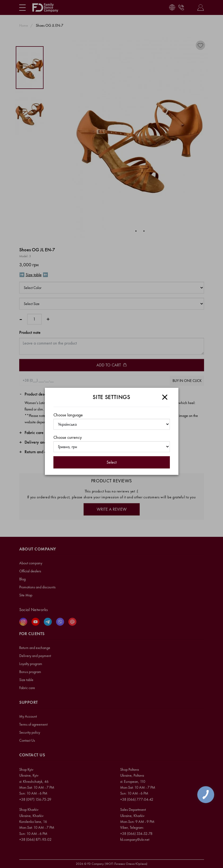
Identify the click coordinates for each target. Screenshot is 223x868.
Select (111, 462)
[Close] (165, 397)
